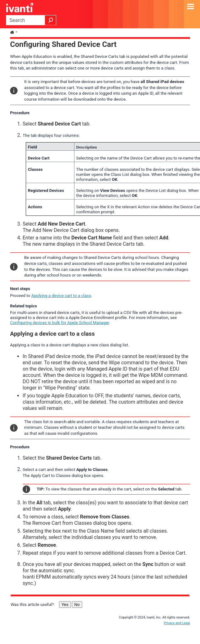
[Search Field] (31, 20)
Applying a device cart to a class (61, 296)
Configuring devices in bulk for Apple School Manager (59, 323)
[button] (51, 20)
